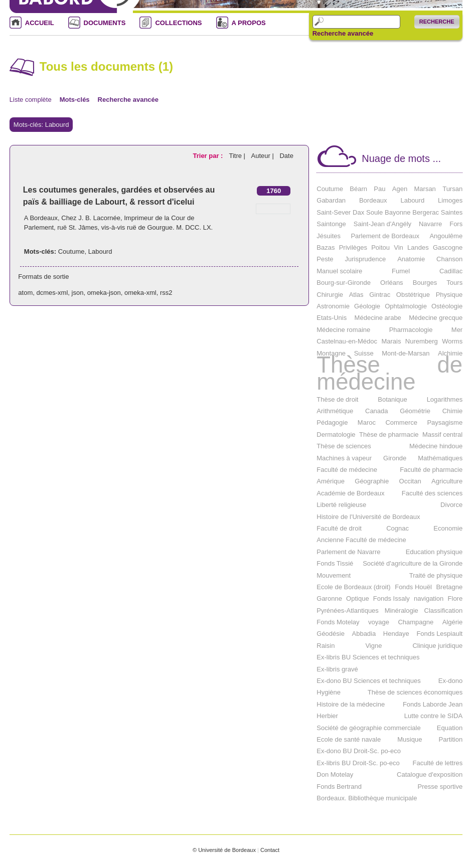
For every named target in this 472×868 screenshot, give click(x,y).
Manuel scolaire (339, 271)
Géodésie (331, 634)
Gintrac (380, 295)
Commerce (401, 422)
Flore (455, 598)
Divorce (451, 505)
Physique (449, 295)
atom (25, 293)
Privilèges (353, 247)
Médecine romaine (343, 330)
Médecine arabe (378, 318)
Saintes (452, 212)
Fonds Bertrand (339, 787)
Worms (452, 341)
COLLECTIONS (178, 23)
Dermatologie (336, 435)
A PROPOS (249, 23)
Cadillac (451, 271)
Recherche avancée (343, 34)
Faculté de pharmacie (431, 470)
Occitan (410, 481)
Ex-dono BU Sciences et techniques (368, 681)
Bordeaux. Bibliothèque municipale (367, 798)
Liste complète (31, 100)
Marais (391, 341)
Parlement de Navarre (348, 552)
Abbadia (364, 634)
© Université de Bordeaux (224, 850)
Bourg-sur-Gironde (344, 283)
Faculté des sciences (432, 493)
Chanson (449, 259)
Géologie (367, 306)
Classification (444, 611)
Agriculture (447, 481)
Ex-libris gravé (337, 669)
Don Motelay (335, 774)
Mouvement (334, 575)
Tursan (452, 189)
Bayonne (398, 212)
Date (286, 156)
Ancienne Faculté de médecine (361, 540)
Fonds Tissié (335, 563)
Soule (374, 212)
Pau (379, 189)
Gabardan (331, 200)
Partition (450, 739)
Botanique (392, 399)
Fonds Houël (413, 587)
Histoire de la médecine (351, 704)
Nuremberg (422, 341)
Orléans (392, 283)
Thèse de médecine (389, 373)
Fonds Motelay (338, 622)
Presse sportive (440, 787)
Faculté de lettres (437, 763)
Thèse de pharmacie (389, 435)
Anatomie (411, 259)
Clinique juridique (437, 646)
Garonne (329, 598)
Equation (450, 728)
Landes (418, 247)
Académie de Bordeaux (350, 493)
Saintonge (331, 224)
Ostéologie (447, 306)
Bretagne (449, 587)
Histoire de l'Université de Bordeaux (368, 517)
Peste (325, 259)
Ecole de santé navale (349, 739)
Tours (454, 283)
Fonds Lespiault (439, 634)
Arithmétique (335, 411)
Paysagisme (445, 422)
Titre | (238, 156)
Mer (457, 330)
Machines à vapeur (344, 458)
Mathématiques (440, 458)
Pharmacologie (411, 330)
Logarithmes (445, 399)
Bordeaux (373, 200)
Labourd (100, 251)
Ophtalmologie (406, 306)
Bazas (326, 247)
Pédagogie (332, 422)
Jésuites (329, 236)
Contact (270, 850)
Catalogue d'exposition (430, 774)
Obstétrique (413, 295)
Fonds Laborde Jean (433, 704)
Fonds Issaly (391, 598)
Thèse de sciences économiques (415, 692)
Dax (358, 212)
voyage (379, 622)
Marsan (425, 189)
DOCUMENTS (105, 23)
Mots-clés (75, 100)
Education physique (434, 552)
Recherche (437, 22)
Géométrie (415, 411)
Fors (456, 224)
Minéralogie (402, 611)
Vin (399, 247)
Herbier (327, 716)
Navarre (430, 224)
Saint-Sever (334, 212)
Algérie (452, 622)
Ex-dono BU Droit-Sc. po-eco (359, 751)
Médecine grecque (436, 318)
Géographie (372, 481)
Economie (448, 528)
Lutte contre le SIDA (433, 716)
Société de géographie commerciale (368, 728)
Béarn (358, 189)
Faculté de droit (339, 528)
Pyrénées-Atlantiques (348, 611)
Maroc (367, 422)
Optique (358, 598)
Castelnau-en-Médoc (347, 341)
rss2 (166, 293)
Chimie (452, 411)
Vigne (373, 646)
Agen (400, 189)
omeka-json (104, 293)
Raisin (326, 646)
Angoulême (446, 236)
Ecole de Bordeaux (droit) (353, 587)
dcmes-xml (52, 293)
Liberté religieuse (341, 505)
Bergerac (426, 212)
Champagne (416, 622)
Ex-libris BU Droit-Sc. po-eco (358, 763)
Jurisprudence (366, 259)
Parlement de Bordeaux (385, 236)
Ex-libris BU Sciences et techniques (368, 657)
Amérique (331, 481)
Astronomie (333, 306)
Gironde (395, 458)
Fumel (401, 271)
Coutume (71, 251)
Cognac (398, 528)
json (78, 293)
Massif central (442, 435)
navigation (429, 598)
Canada (377, 411)
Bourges (425, 283)
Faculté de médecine (347, 470)
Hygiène (329, 692)
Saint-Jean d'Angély (382, 224)
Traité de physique (436, 575)
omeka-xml (140, 293)
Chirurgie (330, 295)
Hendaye (396, 634)
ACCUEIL (40, 23)
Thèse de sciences (344, 446)
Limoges (450, 200)
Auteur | (264, 156)
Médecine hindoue (436, 446)
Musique (410, 739)
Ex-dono (450, 681)
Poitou (380, 247)
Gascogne (448, 247)
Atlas (356, 295)
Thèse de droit (337, 399)
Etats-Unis (332, 318)
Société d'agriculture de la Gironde (413, 563)
